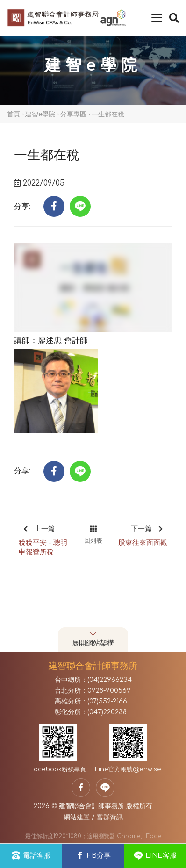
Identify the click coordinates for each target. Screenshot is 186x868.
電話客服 (31, 855)
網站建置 (77, 817)
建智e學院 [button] (40, 114)
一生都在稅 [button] (108, 114)
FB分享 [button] (93, 855)
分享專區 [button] (73, 114)
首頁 (14, 114)
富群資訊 (110, 817)
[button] (54, 206)
